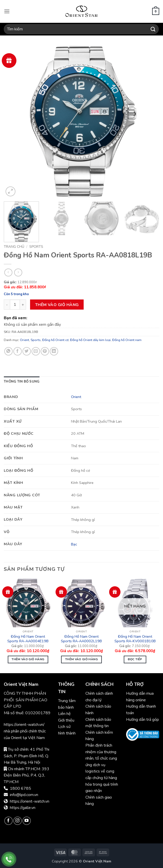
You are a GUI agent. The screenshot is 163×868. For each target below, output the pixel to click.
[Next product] (8, 272)
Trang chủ (14, 247)
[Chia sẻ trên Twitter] (27, 351)
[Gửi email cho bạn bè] (36, 351)
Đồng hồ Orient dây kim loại (90, 340)
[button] (7, 11)
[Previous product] (18, 272)
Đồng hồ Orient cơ (55, 340)
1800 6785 (20, 788)
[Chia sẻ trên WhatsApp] (8, 351)
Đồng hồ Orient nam (127, 340)
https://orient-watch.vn (30, 801)
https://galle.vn (23, 808)
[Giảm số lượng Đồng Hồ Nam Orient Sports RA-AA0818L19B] (7, 305)
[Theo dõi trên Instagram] (18, 821)
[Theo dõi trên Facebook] (8, 821)
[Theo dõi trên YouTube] (27, 821)
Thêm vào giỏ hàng (57, 305)
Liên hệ (64, 714)
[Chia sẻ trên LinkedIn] (54, 351)
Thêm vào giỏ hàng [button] (28, 659)
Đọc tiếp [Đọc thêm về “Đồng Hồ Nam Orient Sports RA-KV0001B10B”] (135, 659)
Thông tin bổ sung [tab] (22, 382)
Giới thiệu (66, 720)
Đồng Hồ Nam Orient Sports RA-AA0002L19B (81, 639)
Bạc (74, 544)
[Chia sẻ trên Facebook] (18, 351)
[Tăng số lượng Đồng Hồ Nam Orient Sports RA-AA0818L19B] (23, 305)
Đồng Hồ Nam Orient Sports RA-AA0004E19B (28, 639)
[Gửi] (153, 29)
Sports (36, 247)
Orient (25, 340)
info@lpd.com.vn (24, 795)
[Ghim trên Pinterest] (45, 351)
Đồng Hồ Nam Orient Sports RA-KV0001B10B (135, 639)
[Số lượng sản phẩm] (15, 305)
